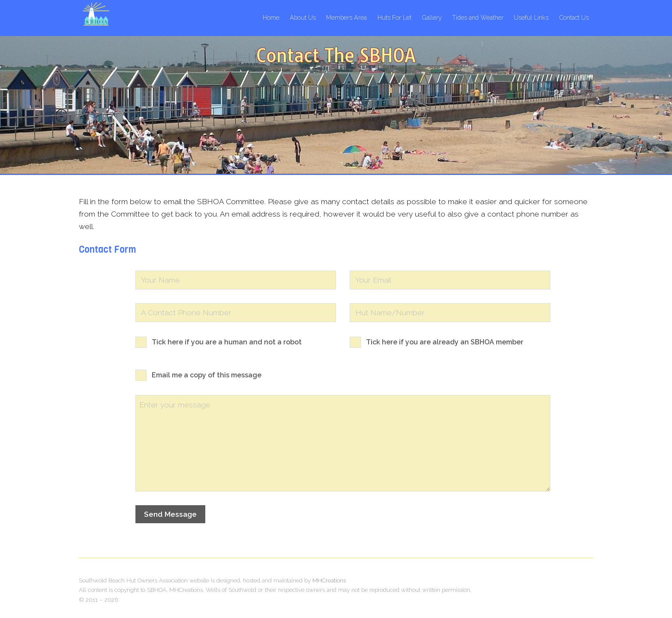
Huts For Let (394, 17)
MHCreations (329, 580)
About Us (303, 17)
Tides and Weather (478, 17)
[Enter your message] (343, 443)
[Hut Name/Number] (450, 313)
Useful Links (531, 17)
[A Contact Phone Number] (236, 313)
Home (271, 17)
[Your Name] (236, 280)
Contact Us (574, 17)
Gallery (432, 17)
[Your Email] (450, 280)
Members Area (346, 17)
